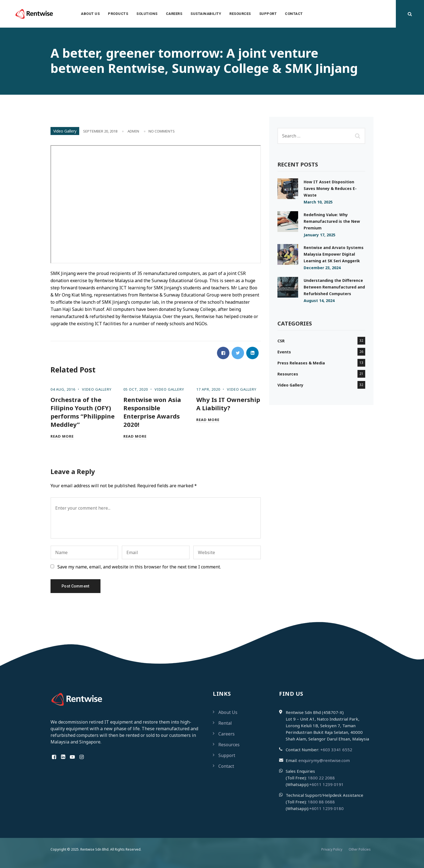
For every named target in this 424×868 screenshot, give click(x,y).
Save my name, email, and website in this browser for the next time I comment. (139, 567)
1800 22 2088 (321, 778)
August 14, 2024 (319, 301)
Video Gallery (65, 131)
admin (133, 131)
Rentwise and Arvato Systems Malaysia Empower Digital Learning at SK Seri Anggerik (334, 254)
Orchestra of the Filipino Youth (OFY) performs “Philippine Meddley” (83, 412)
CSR (281, 341)
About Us (90, 14)
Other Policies (360, 849)
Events (284, 352)
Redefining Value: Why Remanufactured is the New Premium (332, 221)
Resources (240, 14)
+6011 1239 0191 (326, 784)
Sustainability (206, 14)
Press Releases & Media (301, 363)
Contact (294, 14)
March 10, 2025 (318, 202)
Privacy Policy (332, 849)
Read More (62, 436)
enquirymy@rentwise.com (324, 760)
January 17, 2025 (320, 235)
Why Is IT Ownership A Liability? (228, 404)
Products (118, 14)
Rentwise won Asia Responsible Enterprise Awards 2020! (152, 412)
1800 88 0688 (321, 802)
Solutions (147, 14)
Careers (174, 14)
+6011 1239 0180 (326, 808)
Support (268, 14)
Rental (225, 723)
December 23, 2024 (322, 268)
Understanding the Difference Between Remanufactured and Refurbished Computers (334, 287)
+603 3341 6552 (336, 750)
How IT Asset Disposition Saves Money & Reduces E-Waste (330, 188)
